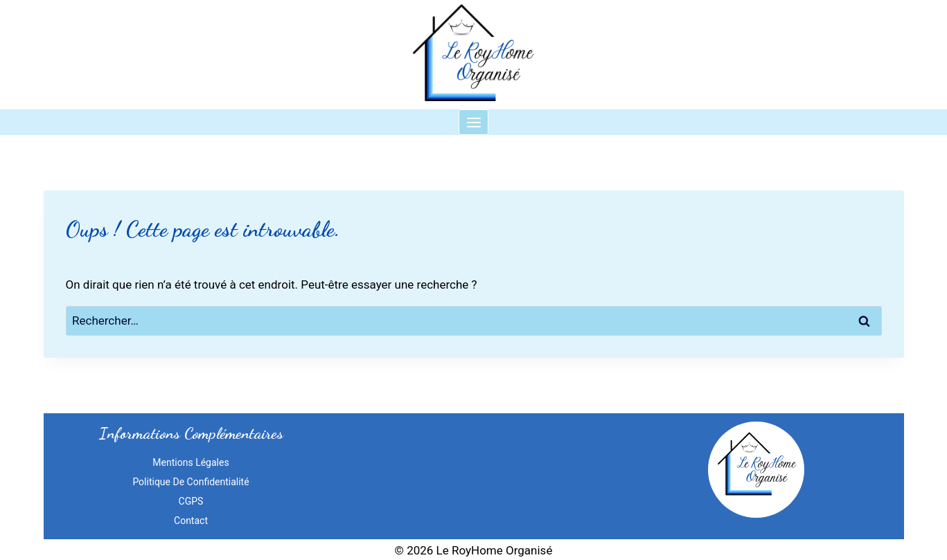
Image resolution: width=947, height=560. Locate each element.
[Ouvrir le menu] (473, 122)
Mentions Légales (191, 462)
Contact (191, 521)
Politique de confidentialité (191, 482)
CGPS (191, 501)
